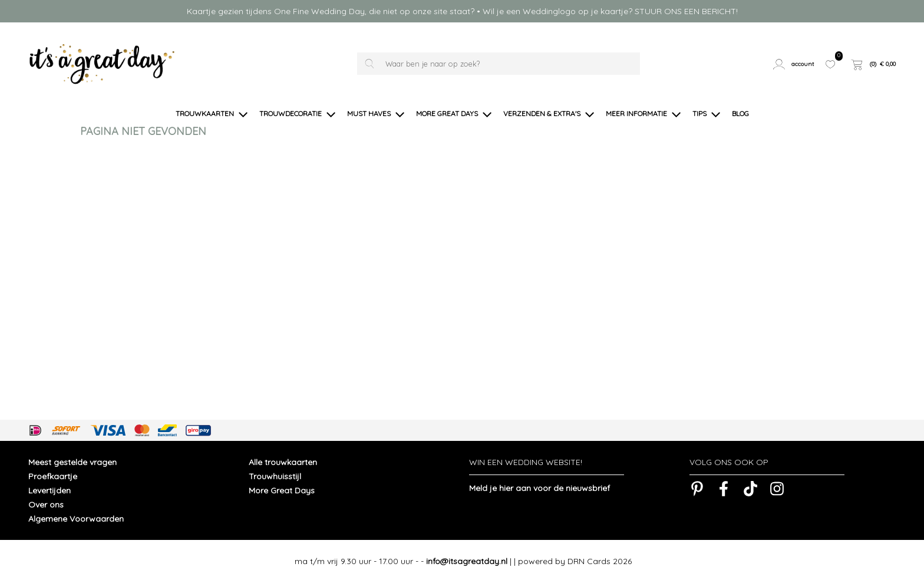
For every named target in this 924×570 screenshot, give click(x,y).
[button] (795, 64)
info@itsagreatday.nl (467, 549)
